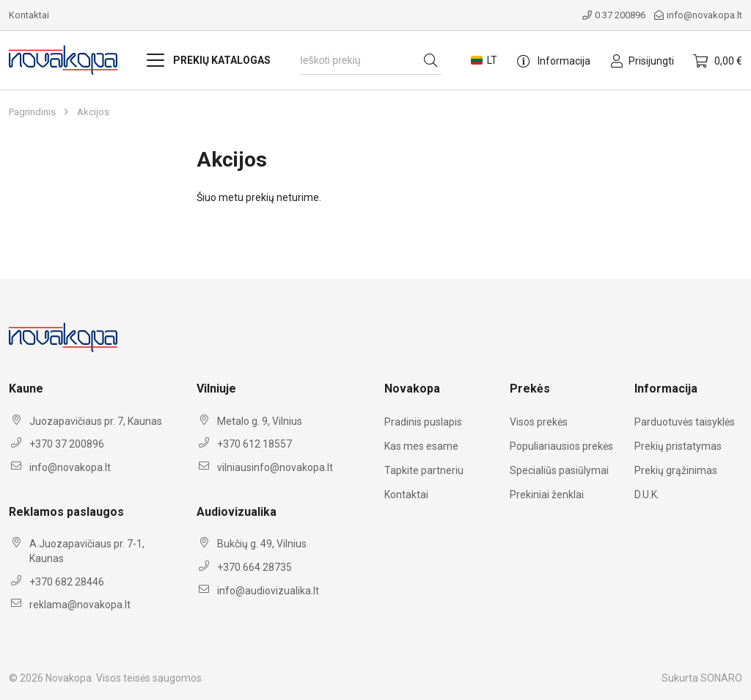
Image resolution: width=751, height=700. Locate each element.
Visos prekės (539, 422)
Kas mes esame (421, 446)
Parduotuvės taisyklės (685, 422)
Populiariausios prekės (561, 446)
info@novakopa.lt (698, 15)
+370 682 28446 (67, 582)
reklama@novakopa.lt (80, 605)
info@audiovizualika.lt (268, 591)
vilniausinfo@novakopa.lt (275, 467)
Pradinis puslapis (423, 422)
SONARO (721, 678)
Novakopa (69, 678)
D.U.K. (647, 495)
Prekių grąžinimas (676, 470)
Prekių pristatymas (678, 446)
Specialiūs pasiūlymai (559, 470)
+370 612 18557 (254, 444)
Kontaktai (29, 15)
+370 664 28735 (254, 567)
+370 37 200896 (67, 444)
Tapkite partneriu (424, 470)
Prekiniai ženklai (547, 495)
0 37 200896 (614, 15)
